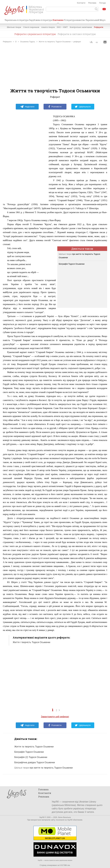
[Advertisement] (55, 66)
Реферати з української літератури (35, 34)
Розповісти (55, 107)
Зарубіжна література (41, 20)
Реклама (92, 3)
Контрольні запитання (81, 27)
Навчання (58, 21)
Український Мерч (95, 20)
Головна (43, 789)
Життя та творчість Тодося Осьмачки (34, 747)
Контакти (81, 3)
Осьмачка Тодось (28, 42)
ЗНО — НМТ (62, 27)
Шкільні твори (14, 27)
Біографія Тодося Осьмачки (72, 264)
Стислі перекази (31, 27)
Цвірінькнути (83, 107)
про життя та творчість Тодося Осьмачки (43, 768)
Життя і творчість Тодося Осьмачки (32, 642)
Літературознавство (74, 20)
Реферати (99, 27)
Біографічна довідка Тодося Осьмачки (35, 762)
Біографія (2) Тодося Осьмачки (31, 757)
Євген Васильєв (64, 817)
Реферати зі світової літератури (77, 34)
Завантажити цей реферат (55, 717)
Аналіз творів (48, 27)
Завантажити (105, 42)
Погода (102, 3)
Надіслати (27, 107)
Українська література (17, 20)
